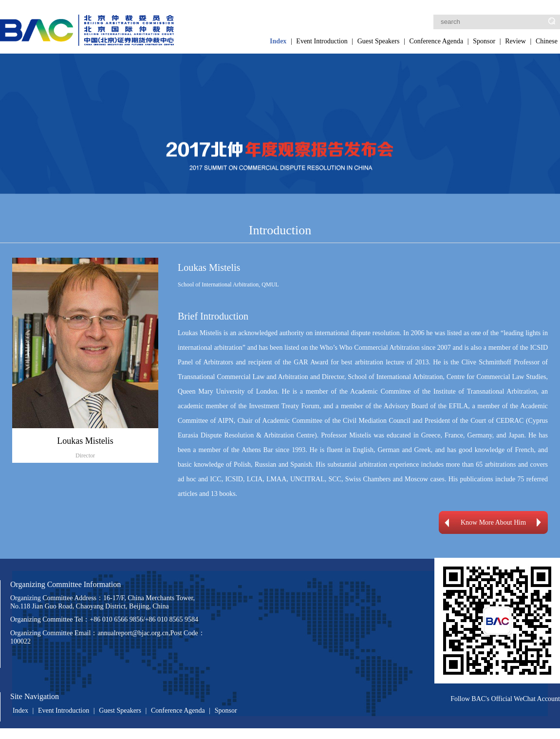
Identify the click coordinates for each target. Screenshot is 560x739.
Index (278, 41)
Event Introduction (322, 41)
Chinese (547, 41)
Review (515, 41)
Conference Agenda (436, 41)
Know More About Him (493, 522)
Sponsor (484, 41)
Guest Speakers (379, 41)
